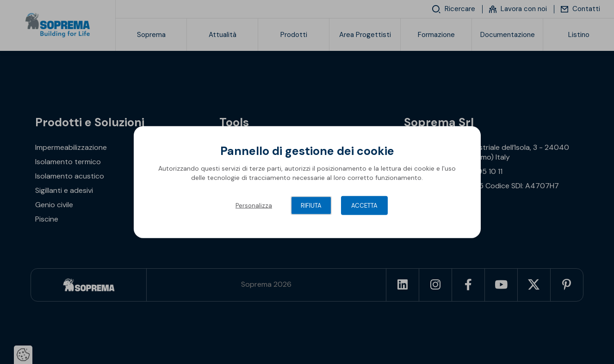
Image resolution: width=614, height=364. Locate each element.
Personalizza (254, 206)
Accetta (364, 206)
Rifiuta (311, 206)
